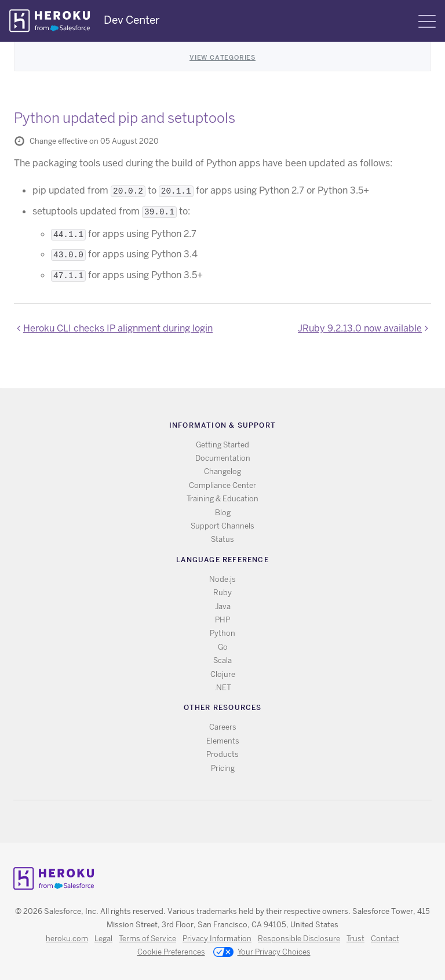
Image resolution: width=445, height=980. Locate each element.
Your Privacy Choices (262, 953)
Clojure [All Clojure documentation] (223, 674)
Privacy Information (217, 939)
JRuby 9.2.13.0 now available (360, 328)
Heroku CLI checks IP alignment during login (118, 328)
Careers (223, 727)
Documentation (223, 458)
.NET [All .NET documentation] (223, 688)
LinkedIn (247, 821)
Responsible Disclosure (299, 939)
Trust (355, 939)
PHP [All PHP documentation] (222, 620)
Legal (103, 939)
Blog (223, 513)
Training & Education (222, 499)
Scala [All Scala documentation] (222, 660)
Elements (223, 741)
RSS (196, 821)
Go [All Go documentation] (223, 647)
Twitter (213, 821)
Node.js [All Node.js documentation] (222, 579)
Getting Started (222, 445)
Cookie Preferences (171, 952)
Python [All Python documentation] (222, 633)
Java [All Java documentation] (223, 606)
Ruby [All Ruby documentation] (222, 593)
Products (222, 754)
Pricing (223, 768)
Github (230, 821)
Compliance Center (222, 485)
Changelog (222, 471)
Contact (385, 939)
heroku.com (67, 939)
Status (222, 539)
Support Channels (222, 526)
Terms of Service (147, 939)
